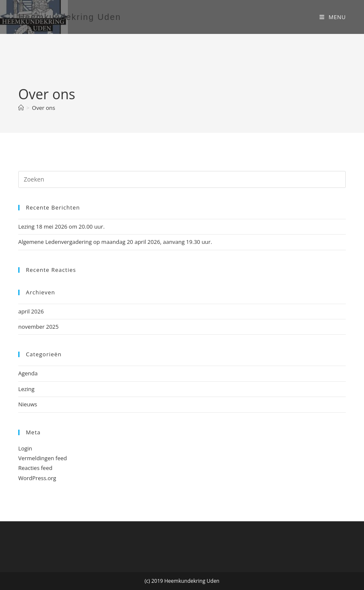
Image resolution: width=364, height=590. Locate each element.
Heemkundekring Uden (70, 17)
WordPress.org (37, 478)
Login (25, 448)
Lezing (27, 389)
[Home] (21, 108)
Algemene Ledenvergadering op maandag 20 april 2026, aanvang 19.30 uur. (115, 242)
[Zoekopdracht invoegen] (182, 179)
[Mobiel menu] (333, 17)
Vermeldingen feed (43, 458)
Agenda (28, 373)
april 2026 (31, 311)
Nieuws (28, 404)
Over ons (43, 108)
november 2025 (38, 327)
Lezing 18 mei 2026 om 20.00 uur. (62, 226)
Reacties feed (35, 468)
